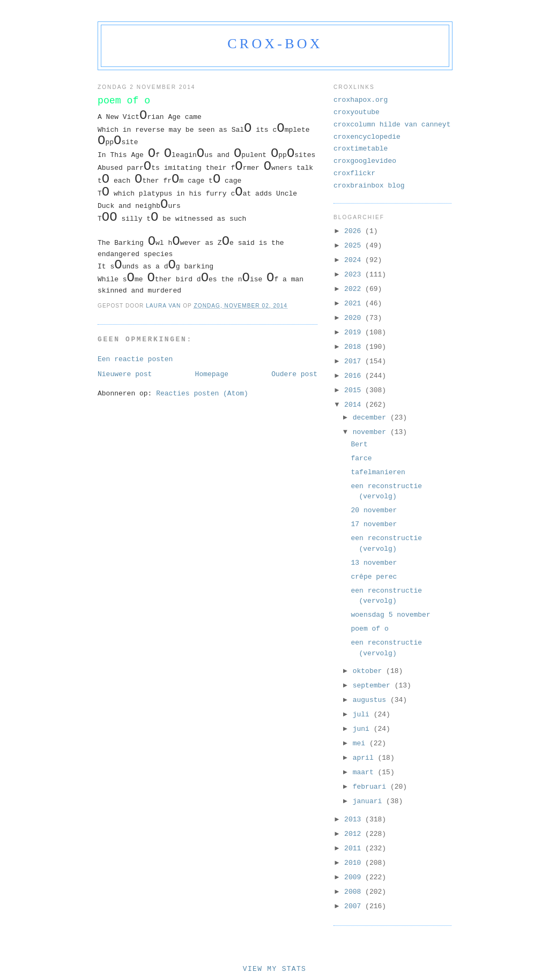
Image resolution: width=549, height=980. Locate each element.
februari (372, 787)
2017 (355, 361)
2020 (355, 318)
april (365, 758)
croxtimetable (361, 149)
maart (365, 772)
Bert (359, 444)
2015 (355, 390)
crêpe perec (374, 577)
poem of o (369, 629)
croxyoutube (357, 112)
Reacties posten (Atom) (202, 394)
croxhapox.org (361, 100)
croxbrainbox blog (369, 186)
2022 (355, 289)
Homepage (212, 374)
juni (363, 729)
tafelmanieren (378, 472)
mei (361, 743)
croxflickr (354, 173)
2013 (355, 820)
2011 (355, 848)
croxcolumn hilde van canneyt (392, 125)
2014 (355, 405)
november (372, 432)
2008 (355, 892)
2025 (355, 246)
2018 (355, 347)
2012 (355, 834)
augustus (372, 700)
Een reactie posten (135, 359)
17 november (374, 524)
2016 (355, 376)
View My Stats (274, 969)
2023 (355, 275)
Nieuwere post (125, 374)
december (372, 418)
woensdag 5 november (390, 615)
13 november (374, 563)
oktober (369, 671)
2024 (355, 260)
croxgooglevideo (365, 161)
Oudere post (294, 374)
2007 (355, 906)
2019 (355, 332)
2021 (355, 304)
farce (361, 458)
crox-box (275, 44)
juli (363, 715)
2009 (355, 877)
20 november (374, 510)
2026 (355, 231)
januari (369, 801)
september (374, 686)
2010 (355, 863)
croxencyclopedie (367, 137)
